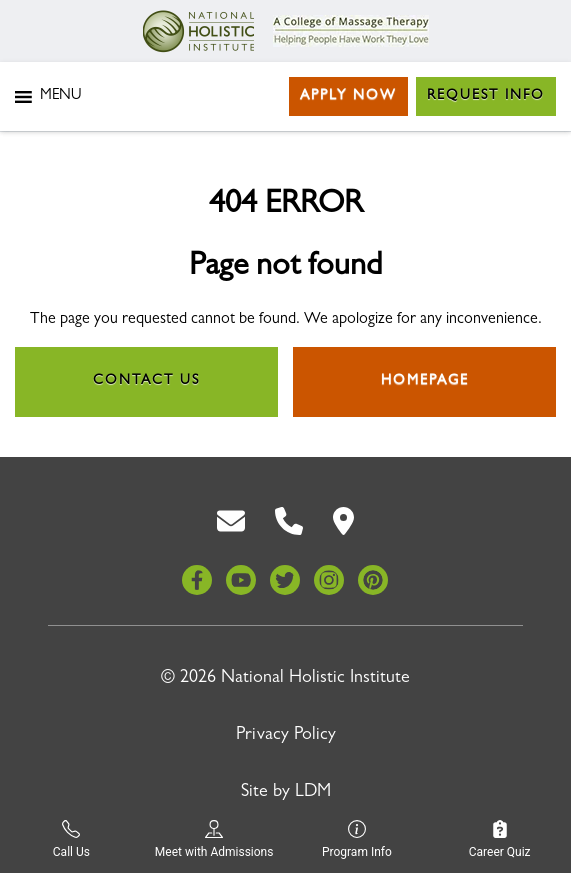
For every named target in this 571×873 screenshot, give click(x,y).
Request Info (486, 96)
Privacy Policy (286, 736)
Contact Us (146, 381)
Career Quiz (500, 839)
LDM (313, 793)
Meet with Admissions (214, 839)
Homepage (425, 381)
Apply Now (348, 96)
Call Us (71, 839)
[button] (60, 97)
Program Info (357, 839)
